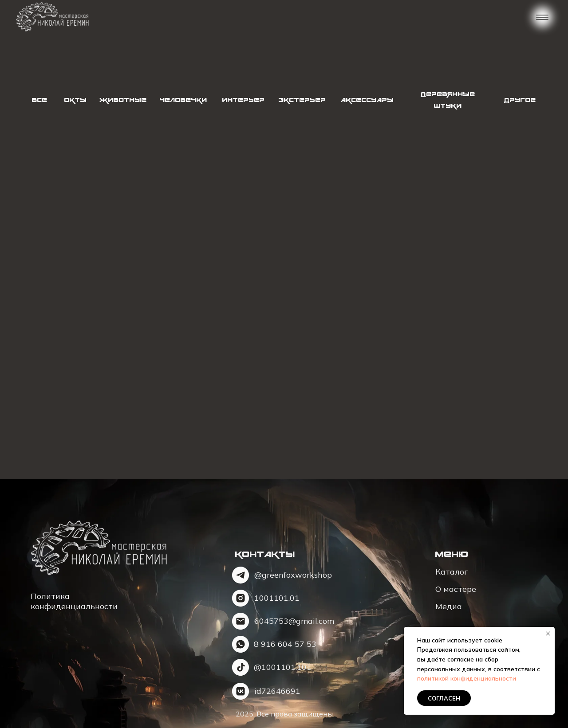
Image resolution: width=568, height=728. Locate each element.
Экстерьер (302, 100)
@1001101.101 (283, 667)
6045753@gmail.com (294, 621)
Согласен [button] (444, 698)
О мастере (456, 589)
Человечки (183, 100)
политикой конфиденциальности (467, 678)
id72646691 (277, 691)
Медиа (449, 606)
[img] (52, 17)
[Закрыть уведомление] (548, 634)
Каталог (452, 572)
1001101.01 (277, 598)
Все (39, 100)
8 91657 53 (285, 644)
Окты (75, 100)
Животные (123, 100)
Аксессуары (367, 100)
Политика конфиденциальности (74, 601)
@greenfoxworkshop (293, 575)
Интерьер (243, 100)
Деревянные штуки (448, 100)
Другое (520, 100)
